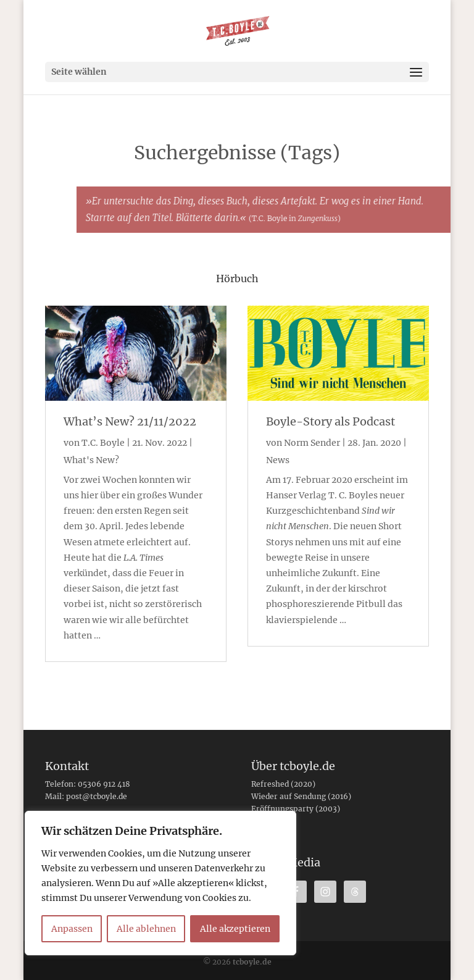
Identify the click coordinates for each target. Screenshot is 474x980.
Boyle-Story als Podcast (331, 421)
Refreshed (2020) (283, 784)
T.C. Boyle (103, 443)
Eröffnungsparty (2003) (296, 809)
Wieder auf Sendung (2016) (301, 796)
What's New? (91, 460)
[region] (160, 883)
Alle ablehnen (146, 929)
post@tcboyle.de (97, 796)
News (278, 460)
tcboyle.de (252, 962)
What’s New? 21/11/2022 (130, 421)
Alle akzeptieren (235, 929)
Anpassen (72, 929)
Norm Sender (312, 443)
